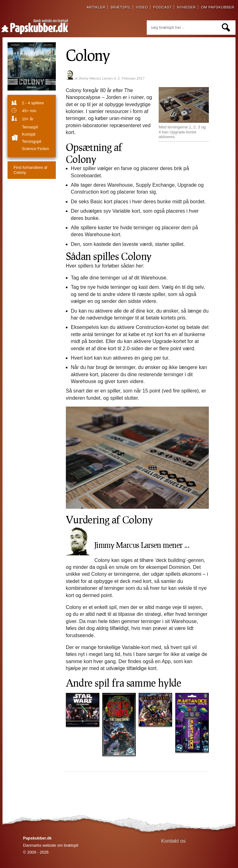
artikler (96, 7)
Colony (88, 55)
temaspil (30, 127)
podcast (162, 7)
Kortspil (29, 134)
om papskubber (218, 7)
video (142, 7)
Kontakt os (174, 841)
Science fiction (36, 149)
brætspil (121, 7)
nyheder (186, 7)
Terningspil (32, 141)
